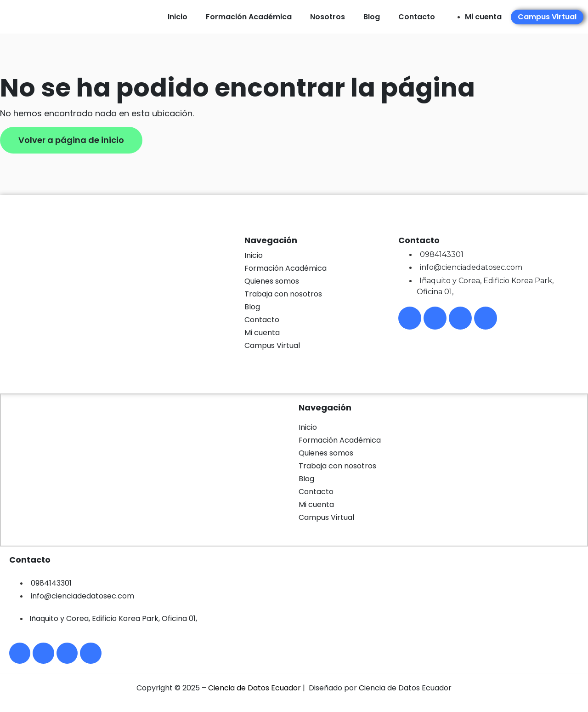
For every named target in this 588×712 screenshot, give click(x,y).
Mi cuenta (262, 333)
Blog (372, 17)
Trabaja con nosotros (283, 294)
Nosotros (328, 17)
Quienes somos (272, 281)
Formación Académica (249, 17)
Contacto (417, 17)
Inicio (178, 17)
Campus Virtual (272, 345)
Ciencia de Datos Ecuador (254, 690)
